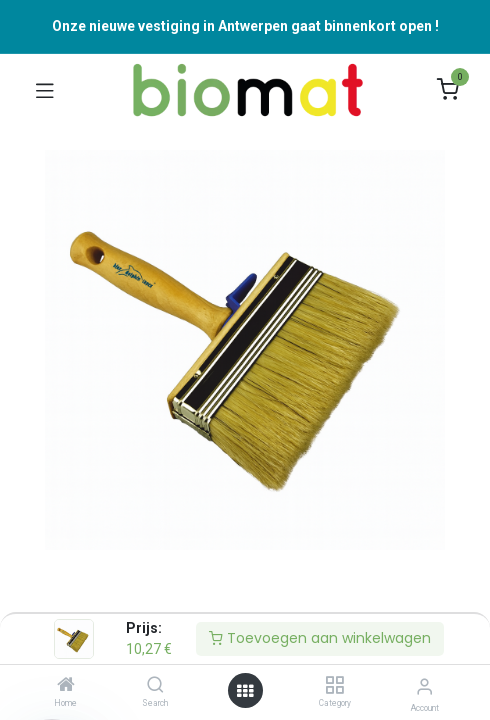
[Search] (155, 686)
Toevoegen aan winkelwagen (320, 638)
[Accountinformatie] (424, 686)
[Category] (334, 686)
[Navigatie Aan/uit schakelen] (45, 90)
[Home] (66, 686)
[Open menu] (245, 691)
